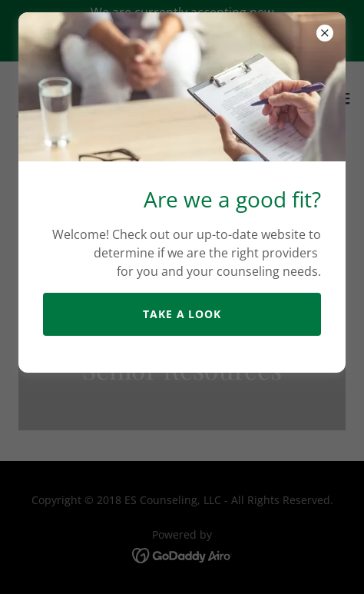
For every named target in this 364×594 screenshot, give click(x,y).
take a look (182, 314)
